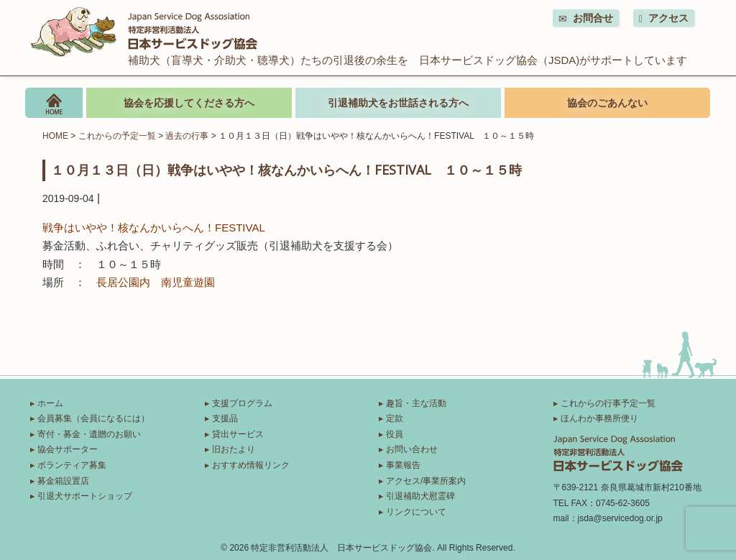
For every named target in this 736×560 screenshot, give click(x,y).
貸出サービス (238, 434)
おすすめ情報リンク (251, 465)
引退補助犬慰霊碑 (420, 496)
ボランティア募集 (72, 465)
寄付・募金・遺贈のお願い (89, 434)
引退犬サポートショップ (85, 496)
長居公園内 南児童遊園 (156, 282)
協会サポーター (68, 449)
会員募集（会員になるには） (93, 418)
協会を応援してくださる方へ (189, 103)
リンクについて (416, 512)
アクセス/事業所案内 (426, 481)
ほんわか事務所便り (599, 418)
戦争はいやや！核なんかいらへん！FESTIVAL (154, 228)
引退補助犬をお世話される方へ (398, 103)
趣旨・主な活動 (416, 403)
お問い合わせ (412, 449)
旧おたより (234, 449)
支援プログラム (242, 403)
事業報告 (403, 465)
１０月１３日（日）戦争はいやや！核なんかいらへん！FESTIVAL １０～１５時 (286, 170)
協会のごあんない (607, 103)
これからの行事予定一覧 (608, 403)
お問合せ (586, 18)
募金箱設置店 (63, 481)
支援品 (225, 418)
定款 (395, 418)
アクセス (664, 18)
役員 (395, 434)
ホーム (50, 403)
